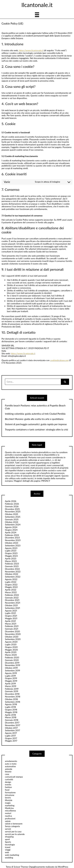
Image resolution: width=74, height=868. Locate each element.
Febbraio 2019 (12, 689)
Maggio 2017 (11, 741)
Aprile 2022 (11, 590)
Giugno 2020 (11, 647)
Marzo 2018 (11, 717)
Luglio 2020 (11, 644)
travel (8, 847)
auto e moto (11, 764)
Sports (8, 842)
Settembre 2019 (12, 670)
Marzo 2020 (11, 655)
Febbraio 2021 (12, 626)
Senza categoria (12, 826)
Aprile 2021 (10, 621)
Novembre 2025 (13, 511)
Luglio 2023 (11, 551)
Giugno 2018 (11, 710)
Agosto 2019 (11, 673)
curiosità (9, 779)
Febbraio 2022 (12, 595)
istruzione (10, 795)
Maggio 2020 (11, 650)
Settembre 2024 (13, 525)
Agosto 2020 (11, 642)
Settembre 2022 (13, 577)
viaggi (8, 850)
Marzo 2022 (11, 592)
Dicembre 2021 (12, 600)
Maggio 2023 (11, 556)
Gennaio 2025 (12, 519)
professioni (10, 818)
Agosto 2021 (11, 611)
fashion (8, 787)
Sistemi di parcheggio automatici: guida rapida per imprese (36, 424)
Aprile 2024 (11, 532)
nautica (8, 816)
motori (8, 813)
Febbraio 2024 (12, 535)
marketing (10, 805)
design (8, 782)
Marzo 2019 (11, 686)
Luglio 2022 (11, 582)
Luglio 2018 (10, 707)
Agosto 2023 (11, 548)
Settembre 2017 (12, 730)
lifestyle (9, 800)
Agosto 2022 (11, 579)
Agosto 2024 (11, 527)
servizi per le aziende (15, 834)
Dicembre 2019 (12, 663)
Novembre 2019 (13, 665)
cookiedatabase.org (59, 360)
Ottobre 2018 (11, 699)
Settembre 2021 (13, 608)
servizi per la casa (13, 831)
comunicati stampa (14, 777)
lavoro (8, 798)
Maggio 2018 (11, 712)
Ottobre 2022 (12, 574)
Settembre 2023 (13, 545)
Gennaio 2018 (12, 720)
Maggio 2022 (11, 587)
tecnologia (10, 845)
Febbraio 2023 (12, 564)
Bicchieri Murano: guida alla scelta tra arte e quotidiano (34, 419)
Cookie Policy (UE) (12, 23)
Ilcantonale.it (37, 5)
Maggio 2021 (11, 618)
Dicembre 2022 (12, 569)
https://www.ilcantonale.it (31, 50)
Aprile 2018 (10, 715)
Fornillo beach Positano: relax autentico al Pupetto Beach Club (35, 407)
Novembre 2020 (13, 634)
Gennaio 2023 (12, 566)
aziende (9, 769)
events (8, 784)
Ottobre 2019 (11, 668)
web (7, 852)
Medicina (9, 808)
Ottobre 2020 (12, 637)
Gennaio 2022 (12, 598)
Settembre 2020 (13, 639)
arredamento (11, 761)
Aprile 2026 (11, 501)
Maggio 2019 (11, 681)
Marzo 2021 (11, 624)
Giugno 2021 (11, 616)
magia (8, 803)
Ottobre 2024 (12, 522)
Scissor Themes (21, 867)
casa (7, 774)
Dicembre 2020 (12, 631)
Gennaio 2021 (12, 629)
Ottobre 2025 (12, 514)
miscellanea (10, 811)
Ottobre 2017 (11, 728)
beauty (8, 771)
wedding (9, 858)
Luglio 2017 (10, 736)
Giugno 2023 (11, 553)
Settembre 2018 (13, 702)
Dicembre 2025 (12, 509)
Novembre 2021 (13, 603)
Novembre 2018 (13, 697)
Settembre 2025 (13, 517)
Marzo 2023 (11, 561)
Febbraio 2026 (12, 504)
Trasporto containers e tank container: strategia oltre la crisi (36, 430)
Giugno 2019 (11, 678)
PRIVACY (46, 481)
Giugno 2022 (11, 585)
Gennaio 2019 (12, 691)
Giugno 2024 (11, 530)
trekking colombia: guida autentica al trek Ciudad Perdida (35, 414)
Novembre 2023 (13, 540)
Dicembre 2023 (12, 538)
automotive (10, 766)
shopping (9, 837)
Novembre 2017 (13, 725)
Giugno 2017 (11, 738)
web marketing (12, 855)
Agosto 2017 (11, 733)
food (7, 790)
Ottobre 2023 (12, 543)
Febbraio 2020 (12, 657)
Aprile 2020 (11, 652)
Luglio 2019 (10, 676)
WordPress (63, 867)
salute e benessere (14, 824)
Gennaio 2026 (12, 506)
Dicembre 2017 (12, 723)
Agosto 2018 (11, 704)
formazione (10, 792)
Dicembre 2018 (12, 694)
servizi (8, 829)
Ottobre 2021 (11, 605)
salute (8, 821)
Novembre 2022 (13, 572)
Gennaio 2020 (12, 660)
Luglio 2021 (10, 613)
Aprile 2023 (11, 558)
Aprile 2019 (10, 683)
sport (7, 839)
